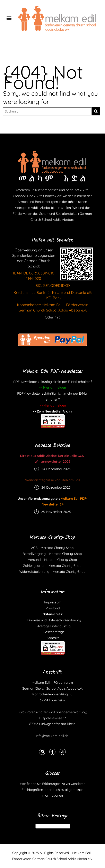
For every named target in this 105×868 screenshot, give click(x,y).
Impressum (53, 602)
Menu (10, 18)
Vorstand (53, 608)
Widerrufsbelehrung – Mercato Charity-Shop (52, 572)
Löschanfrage (53, 632)
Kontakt (53, 638)
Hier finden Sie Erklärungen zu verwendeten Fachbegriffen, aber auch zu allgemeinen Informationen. (53, 790)
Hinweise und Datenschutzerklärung (53, 620)
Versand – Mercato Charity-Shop (52, 560)
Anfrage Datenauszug (53, 626)
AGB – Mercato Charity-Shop (52, 548)
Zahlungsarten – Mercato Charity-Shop (52, 566)
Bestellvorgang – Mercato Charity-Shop (52, 554)
